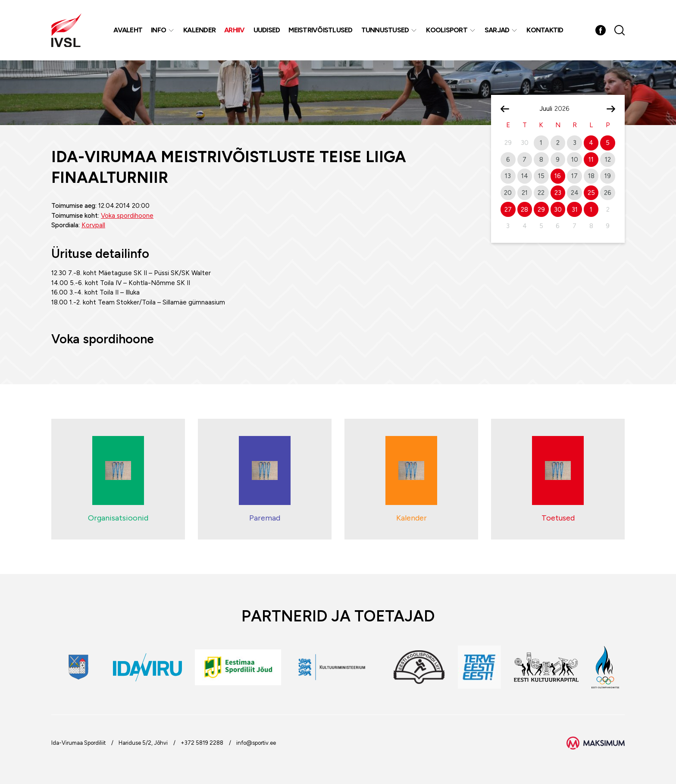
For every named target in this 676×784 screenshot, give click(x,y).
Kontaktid (545, 30)
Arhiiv (235, 30)
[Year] (565, 109)
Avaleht (128, 30)
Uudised (267, 30)
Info (158, 30)
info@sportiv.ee (256, 743)
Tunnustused (385, 30)
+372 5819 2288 (202, 743)
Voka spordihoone (127, 216)
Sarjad (497, 30)
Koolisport (447, 30)
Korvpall (93, 225)
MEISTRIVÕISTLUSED (320, 30)
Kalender (199, 30)
